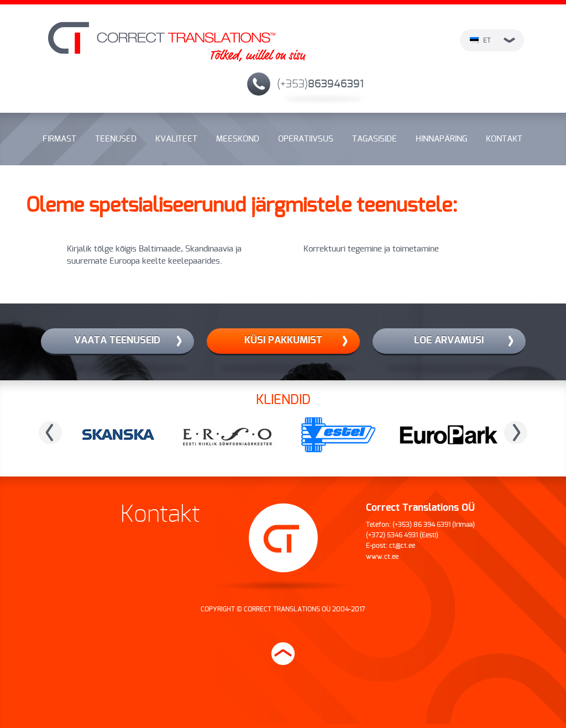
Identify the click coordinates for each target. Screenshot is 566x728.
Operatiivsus (306, 139)
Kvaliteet (176, 139)
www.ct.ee (382, 557)
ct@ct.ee (402, 546)
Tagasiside (374, 139)
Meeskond (238, 139)
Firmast (59, 139)
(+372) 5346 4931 (392, 535)
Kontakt (504, 139)
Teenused (116, 139)
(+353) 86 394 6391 (421, 525)
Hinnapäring (441, 139)
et (492, 40)
